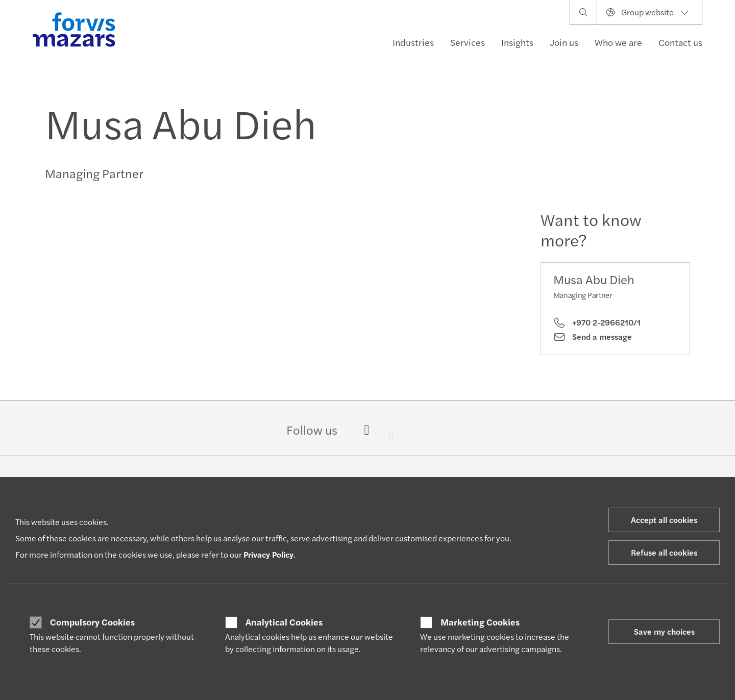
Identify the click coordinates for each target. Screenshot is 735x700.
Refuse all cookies (664, 552)
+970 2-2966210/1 (597, 322)
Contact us (680, 42)
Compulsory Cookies (92, 622)
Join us (564, 42)
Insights (517, 42)
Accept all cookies (664, 520)
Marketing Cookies (480, 622)
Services (468, 42)
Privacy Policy (268, 554)
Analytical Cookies (284, 622)
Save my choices (664, 631)
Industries (413, 42)
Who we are (618, 42)
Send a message (593, 337)
